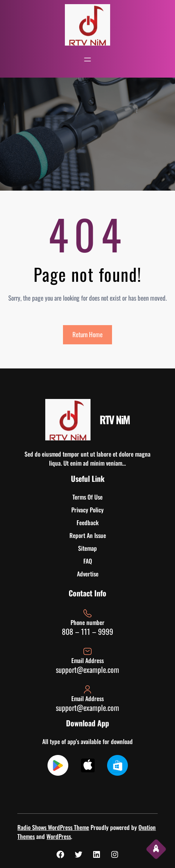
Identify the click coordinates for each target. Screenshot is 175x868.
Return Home (87, 334)
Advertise (88, 574)
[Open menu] (87, 60)
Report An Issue (88, 535)
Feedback (88, 523)
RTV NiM (115, 419)
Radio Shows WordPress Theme (53, 827)
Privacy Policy (87, 510)
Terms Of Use (87, 497)
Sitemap (87, 548)
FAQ (88, 561)
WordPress (59, 836)
